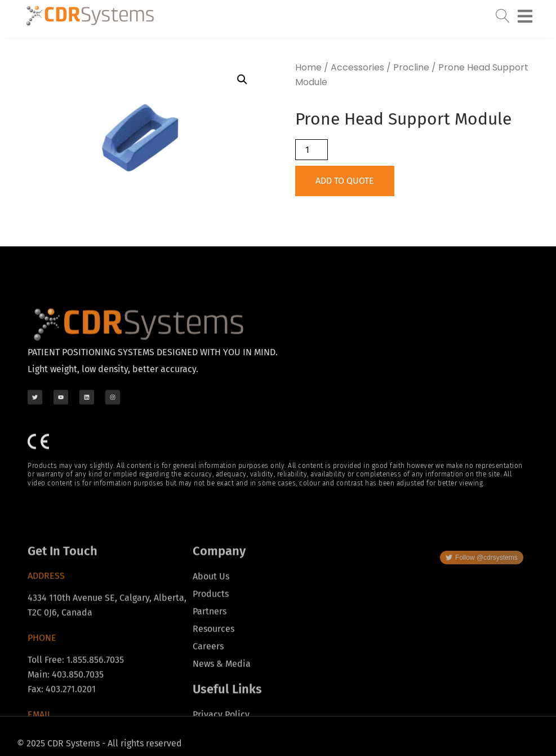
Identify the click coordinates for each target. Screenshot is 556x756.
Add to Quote (345, 181)
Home (308, 67)
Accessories (357, 67)
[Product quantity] (312, 150)
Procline (411, 67)
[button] (242, 79)
